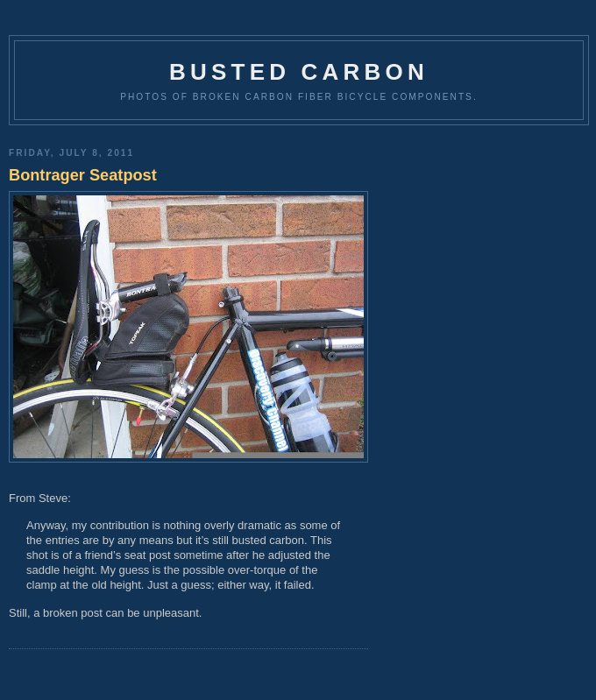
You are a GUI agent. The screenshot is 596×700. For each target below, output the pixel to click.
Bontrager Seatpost (83, 175)
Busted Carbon (299, 72)
